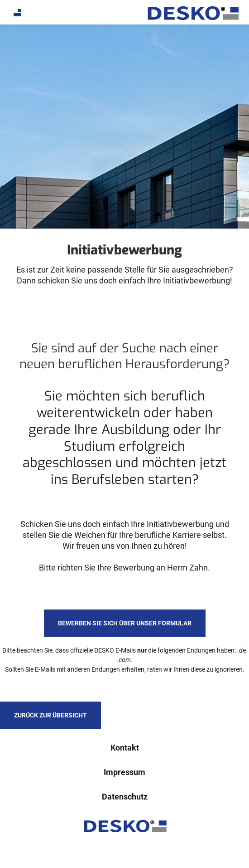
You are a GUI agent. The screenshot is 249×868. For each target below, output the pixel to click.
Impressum (124, 772)
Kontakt (125, 748)
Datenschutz (125, 797)
